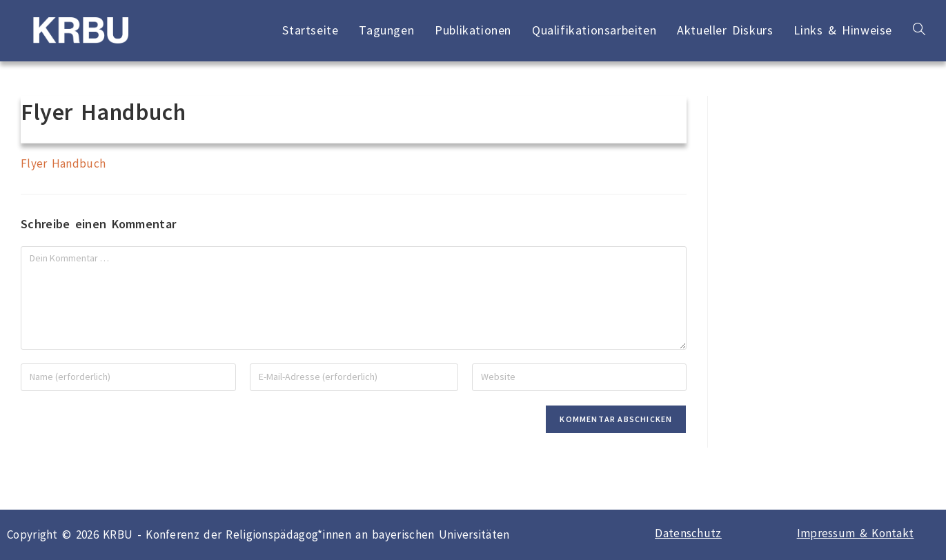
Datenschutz (688, 533)
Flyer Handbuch (63, 163)
